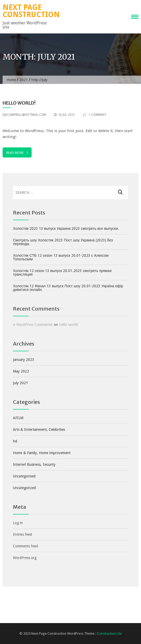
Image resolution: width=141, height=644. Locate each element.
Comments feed (25, 546)
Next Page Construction (31, 11)
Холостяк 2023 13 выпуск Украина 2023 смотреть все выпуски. (66, 228)
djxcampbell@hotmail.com (24, 115)
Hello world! (19, 103)
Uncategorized (24, 488)
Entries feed (22, 534)
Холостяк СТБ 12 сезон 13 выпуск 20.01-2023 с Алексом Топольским (61, 257)
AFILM (18, 418)
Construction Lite (109, 634)
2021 (24, 80)
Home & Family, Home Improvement (42, 453)
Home (11, 80)
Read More (17, 153)
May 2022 (21, 371)
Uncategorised (24, 476)
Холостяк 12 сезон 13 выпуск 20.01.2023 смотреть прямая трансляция (62, 273)
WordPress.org (25, 558)
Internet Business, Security (34, 464)
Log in (18, 523)
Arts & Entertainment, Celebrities (39, 430)
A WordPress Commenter (33, 325)
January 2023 (24, 360)
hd (15, 441)
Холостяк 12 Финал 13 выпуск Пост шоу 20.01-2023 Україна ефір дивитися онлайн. (68, 288)
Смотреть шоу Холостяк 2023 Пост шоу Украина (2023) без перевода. (63, 242)
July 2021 (20, 383)
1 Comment (95, 115)
